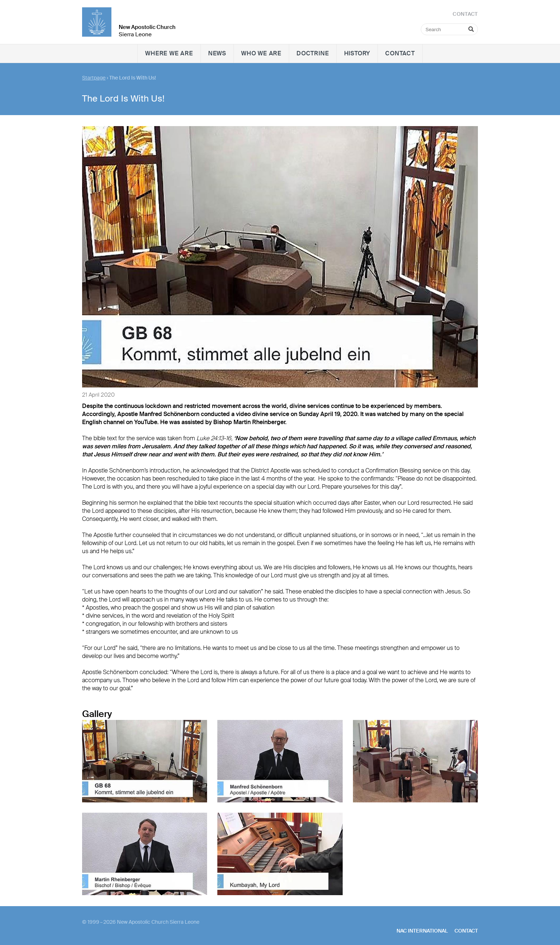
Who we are (261, 53)
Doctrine (313, 53)
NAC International (422, 931)
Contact (400, 53)
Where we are (169, 53)
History (357, 53)
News (217, 53)
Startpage (94, 78)
